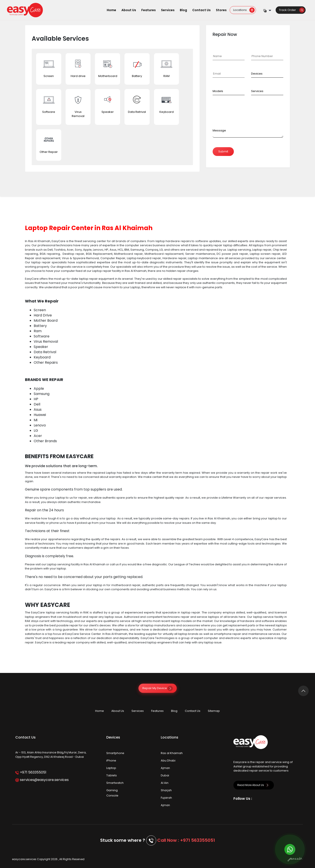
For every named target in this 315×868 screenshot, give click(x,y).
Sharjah (166, 790)
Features (149, 10)
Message (219, 130)
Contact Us (201, 10)
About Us (129, 10)
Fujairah (166, 798)
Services (168, 10)
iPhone (111, 761)
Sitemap (214, 711)
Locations (244, 10)
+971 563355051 (31, 772)
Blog (183, 10)
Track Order (292, 10)
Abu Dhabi (168, 761)
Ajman (165, 768)
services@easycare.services (42, 780)
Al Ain (165, 783)
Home (111, 10)
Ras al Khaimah (172, 753)
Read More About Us (254, 785)
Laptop (111, 768)
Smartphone (115, 753)
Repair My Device (158, 688)
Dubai (165, 775)
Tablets (112, 775)
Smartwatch (115, 783)
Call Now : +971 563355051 (186, 840)
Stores (221, 10)
